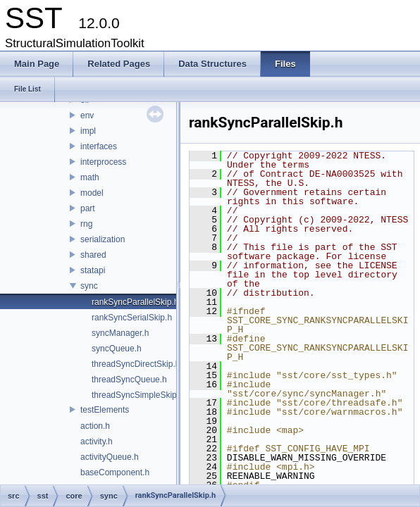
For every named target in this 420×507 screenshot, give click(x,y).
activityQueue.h (110, 457)
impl (88, 131)
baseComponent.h (115, 472)
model (92, 193)
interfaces (99, 146)
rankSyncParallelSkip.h (135, 302)
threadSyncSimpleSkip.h (138, 395)
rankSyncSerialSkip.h (132, 318)
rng (86, 224)
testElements (105, 410)
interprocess (103, 162)
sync (89, 286)
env (87, 115)
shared (93, 255)
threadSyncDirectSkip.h (136, 364)
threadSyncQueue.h (129, 380)
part (88, 208)
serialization (103, 239)
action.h (95, 426)
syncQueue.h (117, 349)
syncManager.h (120, 333)
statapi (93, 270)
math (90, 177)
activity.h (97, 442)
